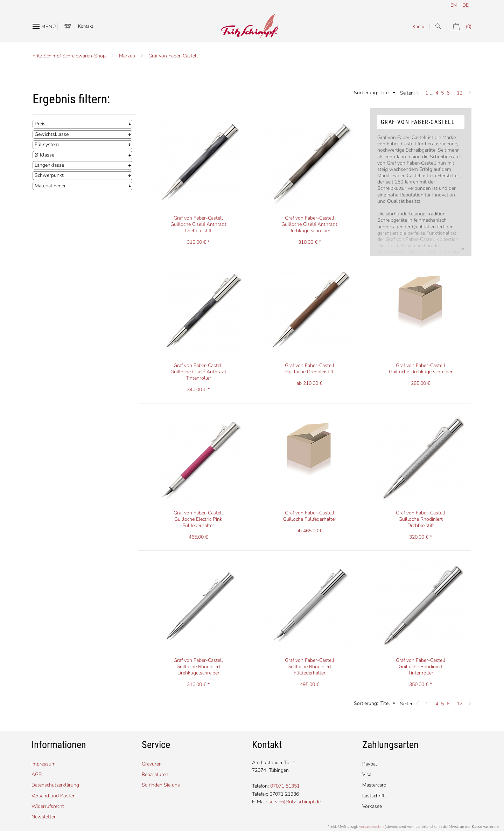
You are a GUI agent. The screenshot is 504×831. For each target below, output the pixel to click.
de (465, 5)
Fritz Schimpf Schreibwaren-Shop (69, 56)
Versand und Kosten (54, 796)
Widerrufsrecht (48, 806)
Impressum (44, 764)
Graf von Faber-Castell (173, 56)
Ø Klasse (44, 155)
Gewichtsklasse (52, 134)
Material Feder (50, 186)
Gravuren (152, 764)
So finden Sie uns (161, 785)
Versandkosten (371, 827)
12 (460, 93)
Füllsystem (47, 144)
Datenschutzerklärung (55, 785)
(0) (459, 26)
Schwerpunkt (49, 175)
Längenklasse (49, 165)
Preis (40, 124)
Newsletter (44, 817)
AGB (37, 774)
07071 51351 (285, 786)
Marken (127, 56)
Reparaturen (155, 774)
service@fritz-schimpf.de (295, 802)
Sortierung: (366, 93)
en (454, 5)
